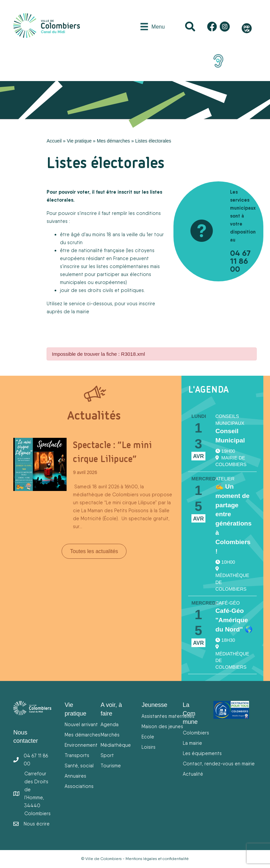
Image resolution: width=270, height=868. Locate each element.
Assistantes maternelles (168, 716)
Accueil (54, 141)
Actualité (193, 774)
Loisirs (148, 747)
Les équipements (202, 753)
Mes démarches (114, 141)
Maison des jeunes (162, 726)
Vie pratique (79, 141)
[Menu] (152, 27)
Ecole (148, 737)
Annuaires (75, 776)
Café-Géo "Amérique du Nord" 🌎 (234, 620)
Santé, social (79, 766)
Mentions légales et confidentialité (157, 859)
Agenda (110, 724)
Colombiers (196, 733)
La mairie (192, 743)
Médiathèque (116, 745)
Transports (77, 755)
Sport (107, 755)
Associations (79, 786)
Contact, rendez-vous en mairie (219, 764)
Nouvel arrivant (81, 724)
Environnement (81, 745)
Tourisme (111, 766)
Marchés (110, 735)
